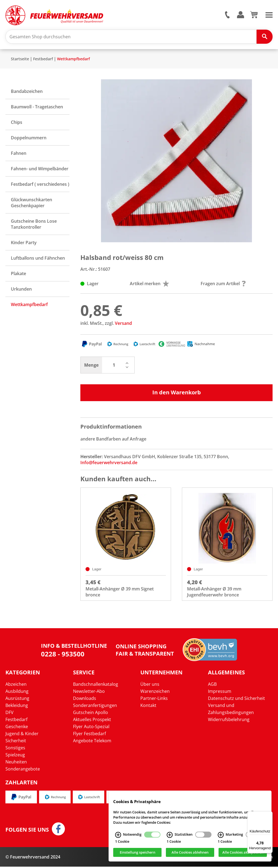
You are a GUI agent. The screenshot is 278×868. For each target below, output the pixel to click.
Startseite (20, 60)
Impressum (220, 693)
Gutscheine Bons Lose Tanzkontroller (34, 225)
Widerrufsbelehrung (229, 721)
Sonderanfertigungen (95, 707)
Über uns (150, 686)
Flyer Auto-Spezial (91, 728)
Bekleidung (17, 707)
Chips (17, 123)
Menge (91, 366)
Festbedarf (43, 60)
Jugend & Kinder (22, 735)
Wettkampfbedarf (73, 60)
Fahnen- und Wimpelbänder (40, 169)
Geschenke (17, 728)
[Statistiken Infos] (170, 835)
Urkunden (21, 290)
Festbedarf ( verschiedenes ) (40, 185)
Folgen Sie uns (27, 831)
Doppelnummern (29, 139)
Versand (123, 324)
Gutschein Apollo (91, 714)
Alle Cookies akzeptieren (243, 853)
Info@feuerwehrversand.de (109, 463)
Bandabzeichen (27, 92)
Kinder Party (24, 243)
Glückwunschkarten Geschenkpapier (31, 203)
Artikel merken (149, 284)
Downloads (85, 700)
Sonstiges (15, 749)
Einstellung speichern (138, 853)
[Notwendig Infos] (118, 835)
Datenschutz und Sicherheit (236, 700)
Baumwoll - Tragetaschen (37, 108)
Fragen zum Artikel (223, 284)
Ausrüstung (17, 700)
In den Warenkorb (177, 393)
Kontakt (148, 707)
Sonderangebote (23, 770)
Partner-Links (154, 700)
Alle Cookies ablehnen (190, 853)
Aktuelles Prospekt (92, 721)
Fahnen (19, 154)
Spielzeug (15, 756)
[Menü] (269, 814)
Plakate (18, 274)
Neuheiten (16, 763)
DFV (10, 714)
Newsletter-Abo (89, 693)
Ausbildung (17, 693)
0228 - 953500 (63, 655)
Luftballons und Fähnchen (38, 259)
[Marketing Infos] (221, 835)
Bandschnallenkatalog (96, 686)
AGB (212, 686)
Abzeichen (16, 686)
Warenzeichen (155, 693)
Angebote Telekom (92, 742)
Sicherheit (16, 742)
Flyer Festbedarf (89, 735)
